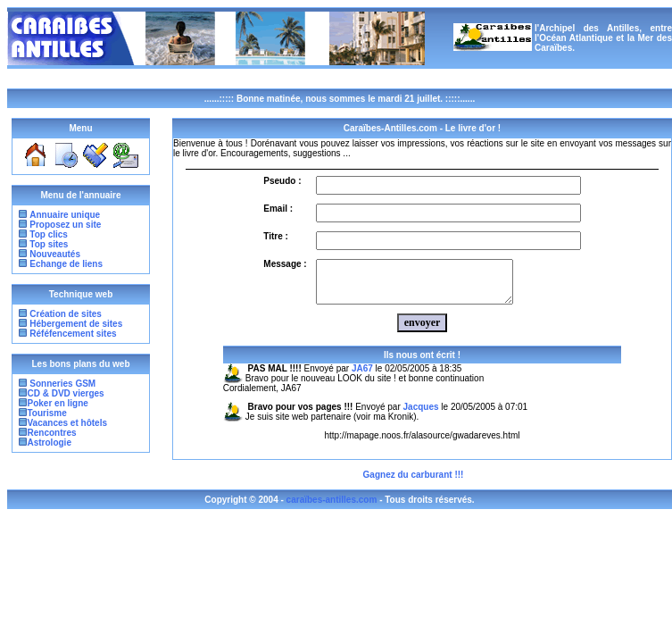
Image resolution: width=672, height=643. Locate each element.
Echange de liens (66, 264)
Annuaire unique (65, 215)
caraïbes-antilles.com (332, 508)
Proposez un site (65, 225)
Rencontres (52, 433)
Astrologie (50, 443)
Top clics (49, 234)
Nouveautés (55, 254)
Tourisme (47, 413)
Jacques (421, 415)
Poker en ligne (58, 403)
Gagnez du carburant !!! (414, 483)
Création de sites (66, 314)
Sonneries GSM (62, 384)
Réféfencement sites (73, 334)
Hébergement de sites (76, 324)
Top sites (49, 244)
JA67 (362, 376)
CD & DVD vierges (66, 393)
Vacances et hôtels (68, 423)
